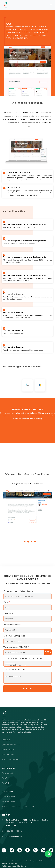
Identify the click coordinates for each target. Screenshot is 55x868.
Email (7, 602)
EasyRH (5, 783)
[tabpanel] (27, 506)
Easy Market (7, 773)
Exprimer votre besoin (14, 670)
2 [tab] (28, 542)
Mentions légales (9, 863)
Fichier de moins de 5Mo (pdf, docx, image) (23, 658)
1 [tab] (25, 542)
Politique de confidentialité (14, 866)
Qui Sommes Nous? (11, 745)
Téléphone (9, 613)
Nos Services (8, 755)
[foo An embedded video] (27, 443)
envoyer (27, 689)
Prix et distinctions (11, 760)
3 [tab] (31, 542)
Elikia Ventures (9, 801)
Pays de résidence (12, 625)
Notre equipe (8, 750)
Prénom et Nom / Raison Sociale (19, 591)
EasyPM (5, 778)
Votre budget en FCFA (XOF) (16, 647)
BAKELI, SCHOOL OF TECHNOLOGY (18, 806)
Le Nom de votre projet (14, 636)
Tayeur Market (8, 796)
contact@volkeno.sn (12, 836)
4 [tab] (35, 542)
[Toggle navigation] (51, 5)
